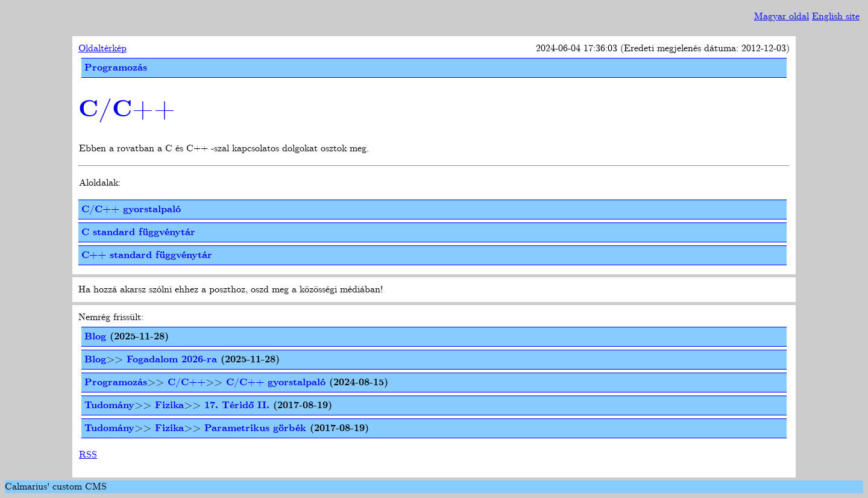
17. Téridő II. (237, 405)
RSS (88, 455)
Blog (95, 337)
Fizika (169, 405)
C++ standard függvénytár (147, 255)
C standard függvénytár (138, 232)
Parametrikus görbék (255, 428)
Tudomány (109, 405)
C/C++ (127, 110)
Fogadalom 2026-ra (172, 360)
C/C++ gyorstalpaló (131, 210)
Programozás (116, 68)
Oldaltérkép (102, 49)
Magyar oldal (782, 17)
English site (836, 17)
